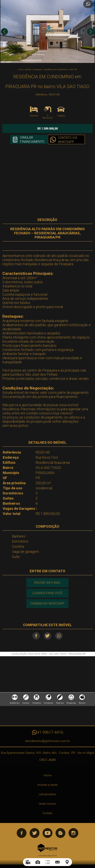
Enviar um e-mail (47, 583)
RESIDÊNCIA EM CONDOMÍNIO (56, 69)
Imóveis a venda (47, 785)
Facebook (36, 636)
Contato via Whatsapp (68, 140)
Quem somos (47, 804)
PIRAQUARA (38, 69)
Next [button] (91, 32)
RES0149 (73, 69)
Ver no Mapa (86, 753)
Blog (60, 833)
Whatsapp (59, 636)
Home (48, 775)
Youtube (47, 833)
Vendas (28, 69)
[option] (47, 31)
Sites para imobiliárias (47, 856)
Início (21, 69)
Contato (48, 813)
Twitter (47, 636)
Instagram (73, 833)
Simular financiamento (32, 140)
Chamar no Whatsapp (47, 603)
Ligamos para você (47, 593)
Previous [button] (4, 32)
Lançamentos (47, 794)
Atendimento (88, 4)
